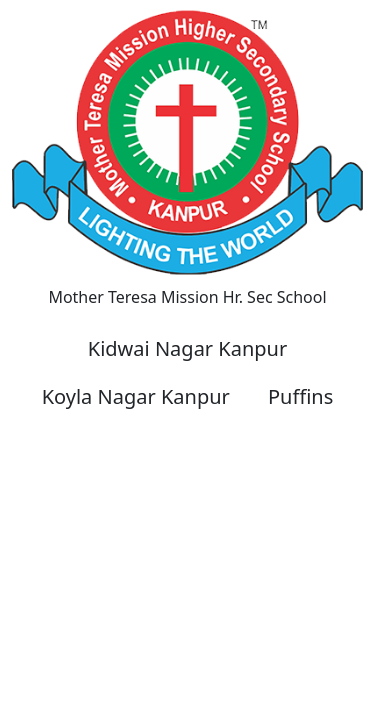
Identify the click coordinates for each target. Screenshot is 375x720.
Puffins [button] (300, 396)
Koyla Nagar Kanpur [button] (136, 396)
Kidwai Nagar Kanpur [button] (187, 348)
